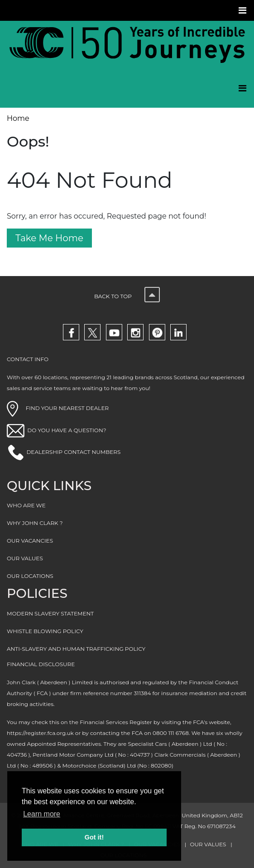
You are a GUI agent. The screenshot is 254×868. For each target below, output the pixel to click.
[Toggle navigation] (243, 10)
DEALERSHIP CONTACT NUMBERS (73, 452)
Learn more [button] (42, 814)
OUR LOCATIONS (30, 576)
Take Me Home (49, 238)
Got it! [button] (94, 837)
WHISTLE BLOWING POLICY (45, 631)
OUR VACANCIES (30, 541)
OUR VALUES (25, 558)
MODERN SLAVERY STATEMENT (50, 613)
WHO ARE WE (26, 505)
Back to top (127, 296)
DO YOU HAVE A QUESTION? (67, 430)
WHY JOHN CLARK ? (35, 523)
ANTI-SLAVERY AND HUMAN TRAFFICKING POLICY (76, 649)
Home (18, 118)
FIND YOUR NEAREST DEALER (58, 408)
